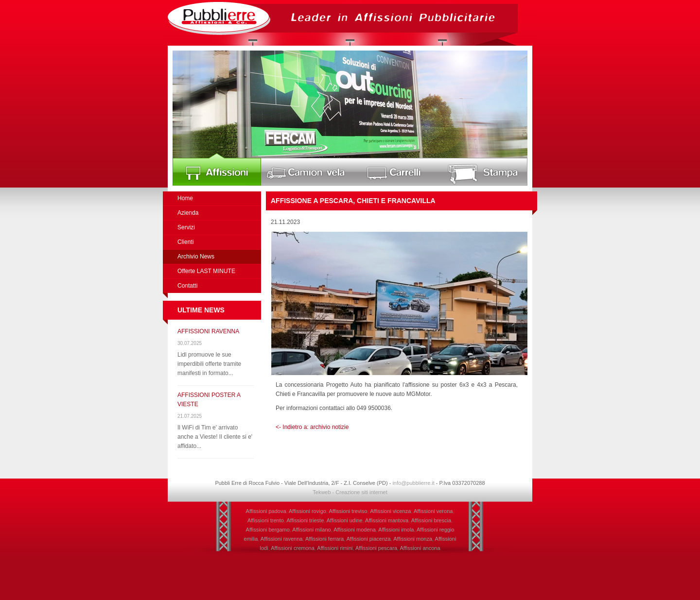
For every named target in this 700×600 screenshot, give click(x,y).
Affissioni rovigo (307, 511)
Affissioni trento (266, 520)
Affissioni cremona (293, 548)
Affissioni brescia (431, 520)
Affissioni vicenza (390, 511)
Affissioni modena (355, 530)
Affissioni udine (345, 520)
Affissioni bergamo (268, 530)
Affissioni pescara (376, 548)
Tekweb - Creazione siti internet (350, 492)
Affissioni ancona (420, 548)
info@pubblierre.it (413, 483)
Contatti (187, 286)
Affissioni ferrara (324, 539)
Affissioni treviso (348, 511)
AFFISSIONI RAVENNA (208, 331)
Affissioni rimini (335, 548)
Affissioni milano (311, 530)
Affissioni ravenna (282, 539)
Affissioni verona (433, 511)
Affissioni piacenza (369, 539)
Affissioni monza (413, 539)
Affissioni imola (396, 530)
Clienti (185, 242)
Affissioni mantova (387, 520)
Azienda (188, 213)
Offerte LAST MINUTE (206, 271)
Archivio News (196, 257)
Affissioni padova (266, 511)
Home (185, 198)
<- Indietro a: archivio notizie (312, 427)
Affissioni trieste (305, 520)
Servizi (186, 227)
